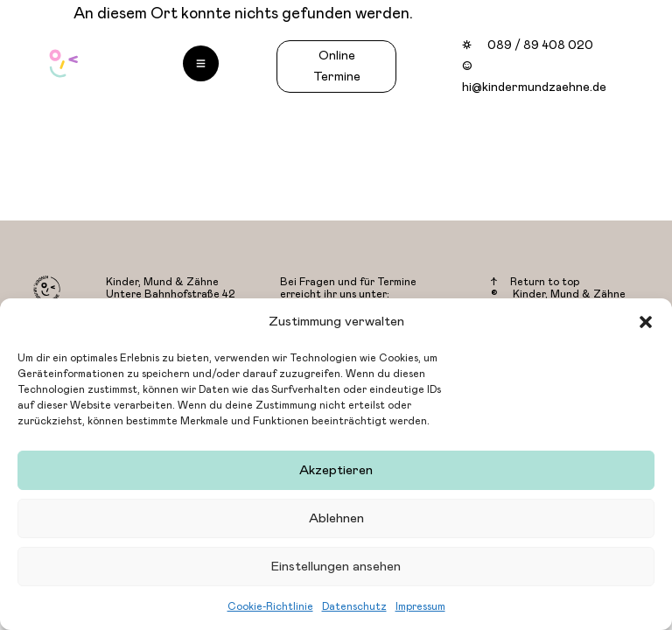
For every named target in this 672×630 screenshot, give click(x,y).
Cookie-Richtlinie (270, 606)
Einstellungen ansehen (336, 567)
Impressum (420, 606)
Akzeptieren (336, 470)
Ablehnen (336, 518)
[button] (646, 322)
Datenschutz (354, 606)
